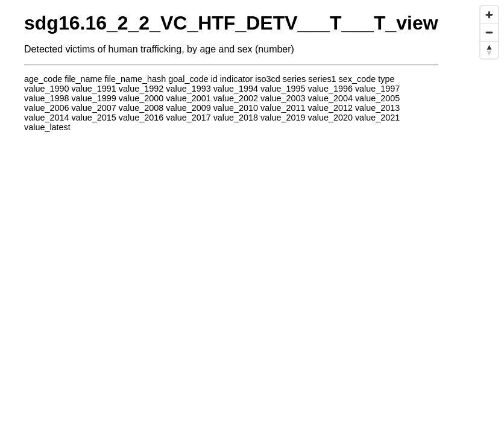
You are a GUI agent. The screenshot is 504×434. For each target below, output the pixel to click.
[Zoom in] (489, 15)
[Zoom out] (489, 32)
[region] (252, 217)
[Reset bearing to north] (489, 50)
